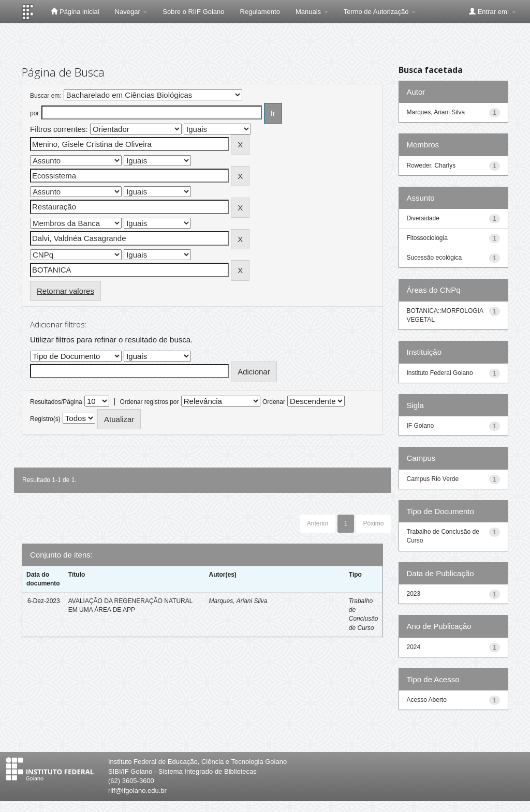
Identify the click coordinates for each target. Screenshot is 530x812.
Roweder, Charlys (431, 166)
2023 (414, 594)
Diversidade (423, 218)
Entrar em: (492, 11)
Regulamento (260, 12)
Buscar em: (46, 96)
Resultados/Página (56, 402)
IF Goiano (421, 426)
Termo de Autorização (380, 12)
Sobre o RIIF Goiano (193, 12)
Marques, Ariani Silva (238, 601)
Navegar (131, 12)
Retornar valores (65, 291)
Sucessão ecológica (435, 258)
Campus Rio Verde (433, 479)
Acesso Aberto (427, 700)
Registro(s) (45, 419)
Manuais (312, 12)
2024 (414, 647)
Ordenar (274, 402)
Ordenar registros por (149, 402)
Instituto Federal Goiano (440, 373)
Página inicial (75, 11)
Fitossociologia (427, 238)
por (34, 113)
